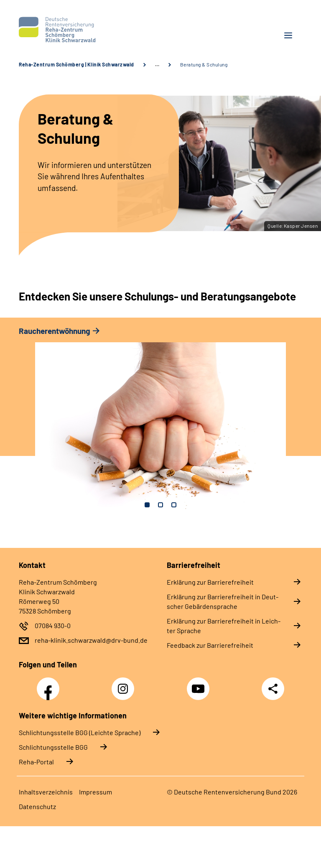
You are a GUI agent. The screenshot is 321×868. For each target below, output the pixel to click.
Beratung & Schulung (204, 64)
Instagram (125, 684)
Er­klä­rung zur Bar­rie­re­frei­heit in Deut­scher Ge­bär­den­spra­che (223, 601)
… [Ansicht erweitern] (157, 64)
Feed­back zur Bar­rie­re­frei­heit (210, 645)
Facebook (50, 684)
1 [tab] (147, 505)
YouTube (199, 684)
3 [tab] (174, 505)
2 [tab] (160, 505)
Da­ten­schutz (37, 806)
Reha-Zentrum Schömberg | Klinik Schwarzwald (76, 64)
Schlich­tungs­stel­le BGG (53, 747)
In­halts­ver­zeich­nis (46, 792)
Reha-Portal (36, 762)
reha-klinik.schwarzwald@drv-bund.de (91, 640)
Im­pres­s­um (96, 792)
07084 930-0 (53, 625)
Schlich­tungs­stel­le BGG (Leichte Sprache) (80, 732)
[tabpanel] (160, 422)
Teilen (273, 689)
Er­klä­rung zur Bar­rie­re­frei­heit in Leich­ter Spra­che (224, 626)
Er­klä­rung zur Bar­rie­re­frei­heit (210, 582)
